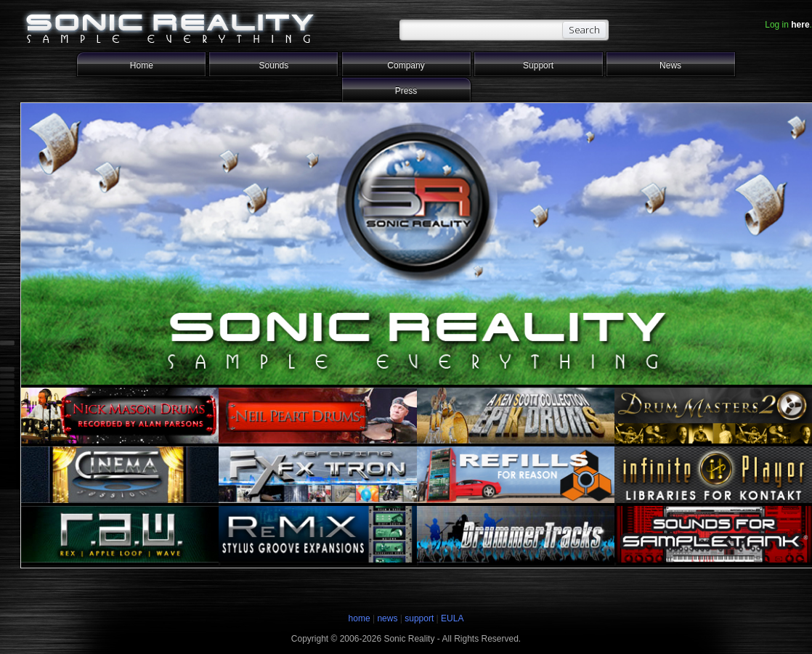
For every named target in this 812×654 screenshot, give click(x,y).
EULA (452, 618)
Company (406, 65)
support (420, 618)
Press (406, 91)
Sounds (274, 65)
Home (142, 65)
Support (538, 65)
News (670, 65)
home (360, 618)
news (387, 618)
